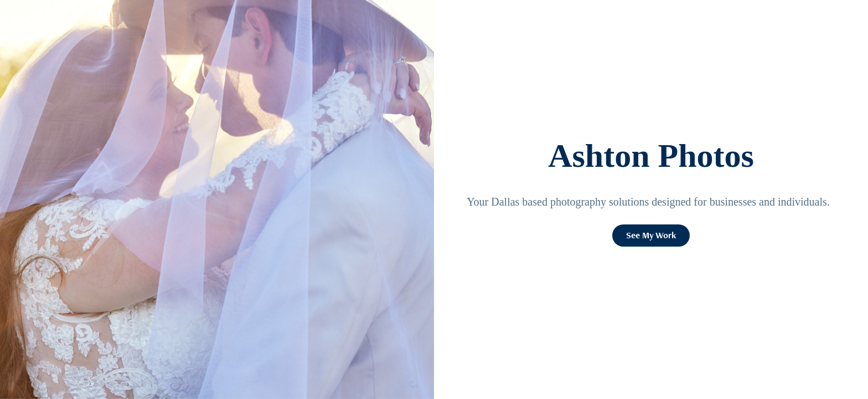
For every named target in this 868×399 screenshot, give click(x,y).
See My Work (651, 235)
